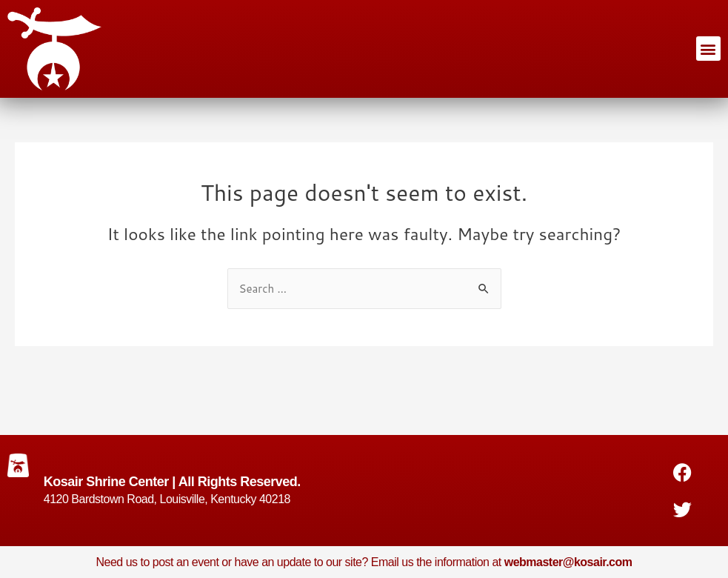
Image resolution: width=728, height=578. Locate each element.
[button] (708, 49)
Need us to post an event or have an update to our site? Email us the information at (364, 562)
